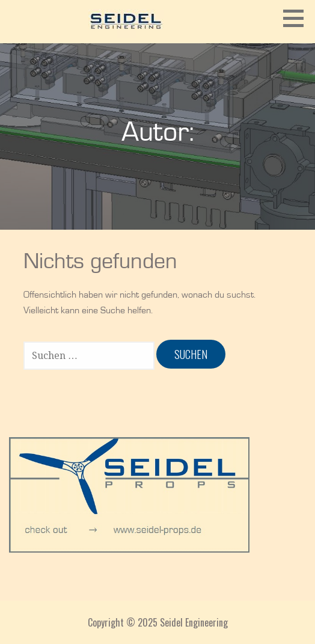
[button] (298, 18)
